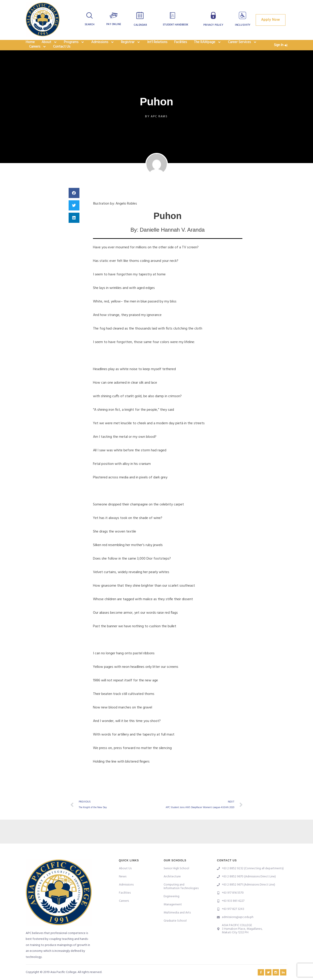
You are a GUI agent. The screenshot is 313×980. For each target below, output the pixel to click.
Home (30, 45)
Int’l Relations (157, 45)
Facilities (181, 45)
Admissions (103, 45)
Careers (38, 55)
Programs (74, 45)
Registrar (131, 45)
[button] (74, 203)
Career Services (242, 45)
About (49, 45)
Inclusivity (243, 25)
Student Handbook (176, 25)
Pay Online (114, 24)
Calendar (140, 25)
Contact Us (62, 55)
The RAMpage (208, 45)
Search (89, 25)
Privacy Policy (213, 25)
